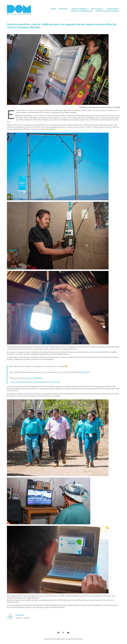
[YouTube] (68, 633)
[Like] (10, 617)
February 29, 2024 (54, 382)
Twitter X (27, 618)
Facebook (19, 618)
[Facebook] (58, 633)
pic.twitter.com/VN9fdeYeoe (34, 378)
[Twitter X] (63, 633)
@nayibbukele (85, 372)
